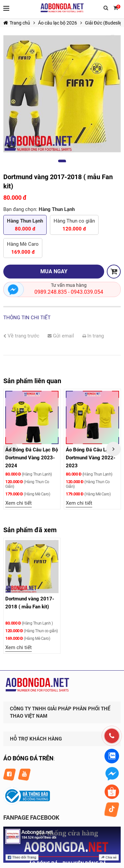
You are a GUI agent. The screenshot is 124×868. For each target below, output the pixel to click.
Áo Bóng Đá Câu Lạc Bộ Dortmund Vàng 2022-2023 (92, 458)
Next (113, 449)
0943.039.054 (87, 292)
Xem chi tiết (19, 503)
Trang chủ (17, 23)
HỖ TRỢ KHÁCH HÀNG (36, 739)
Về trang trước (21, 336)
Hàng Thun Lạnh (25, 225)
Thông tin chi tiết (27, 318)
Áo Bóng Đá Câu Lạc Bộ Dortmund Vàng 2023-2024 (32, 458)
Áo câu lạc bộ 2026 (58, 23)
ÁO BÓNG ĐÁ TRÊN (28, 758)
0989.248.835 (51, 292)
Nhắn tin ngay (14, 289)
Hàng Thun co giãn (74, 225)
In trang (93, 336)
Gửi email (61, 336)
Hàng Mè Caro (23, 249)
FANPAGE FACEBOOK (31, 817)
